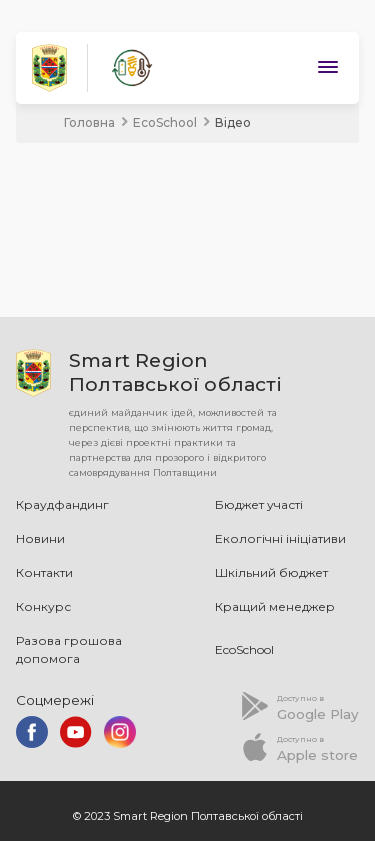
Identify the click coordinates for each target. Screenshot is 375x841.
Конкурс (43, 606)
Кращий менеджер (275, 606)
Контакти (44, 572)
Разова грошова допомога (69, 649)
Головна (89, 122)
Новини (40, 538)
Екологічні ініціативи (280, 538)
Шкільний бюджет (271, 572)
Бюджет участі (259, 504)
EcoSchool (165, 122)
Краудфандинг (62, 504)
